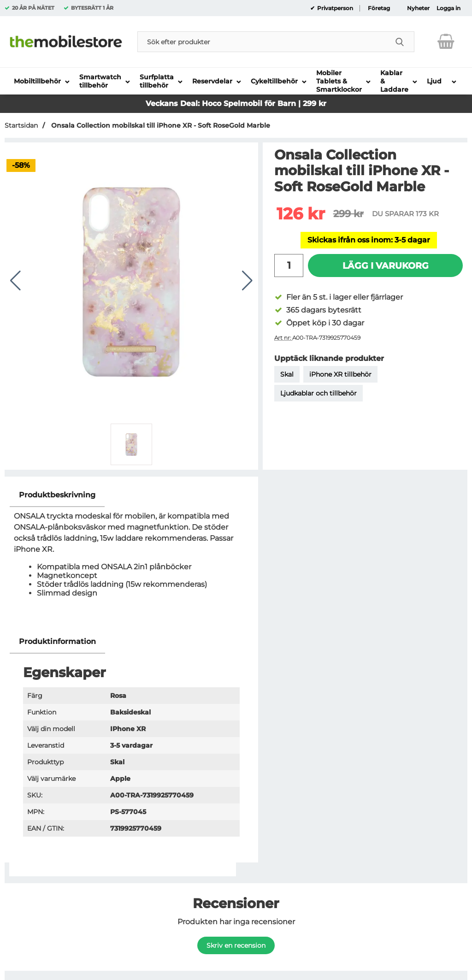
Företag (379, 8)
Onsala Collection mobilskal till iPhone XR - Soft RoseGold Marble (160, 125)
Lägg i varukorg (386, 266)
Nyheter (418, 8)
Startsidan (21, 125)
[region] (131, 495)
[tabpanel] (131, 557)
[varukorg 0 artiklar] (446, 41)
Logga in (448, 8)
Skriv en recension (236, 945)
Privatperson (334, 8)
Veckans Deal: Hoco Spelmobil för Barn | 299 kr (236, 103)
